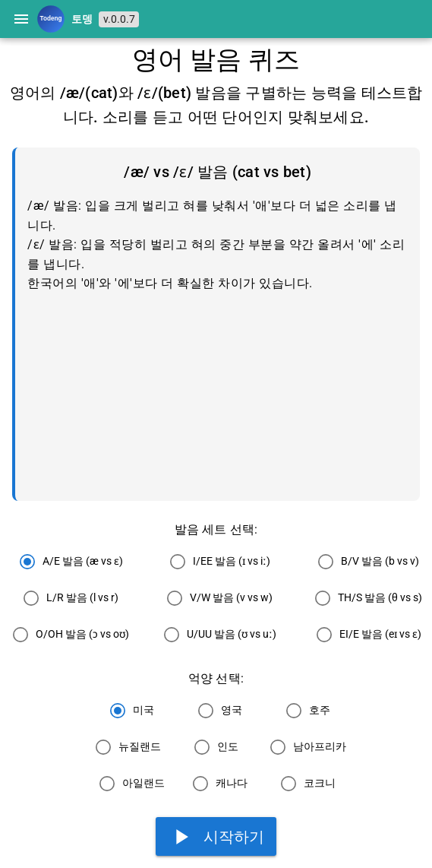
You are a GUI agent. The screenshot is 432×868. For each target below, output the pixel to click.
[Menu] (21, 19)
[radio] (68, 562)
